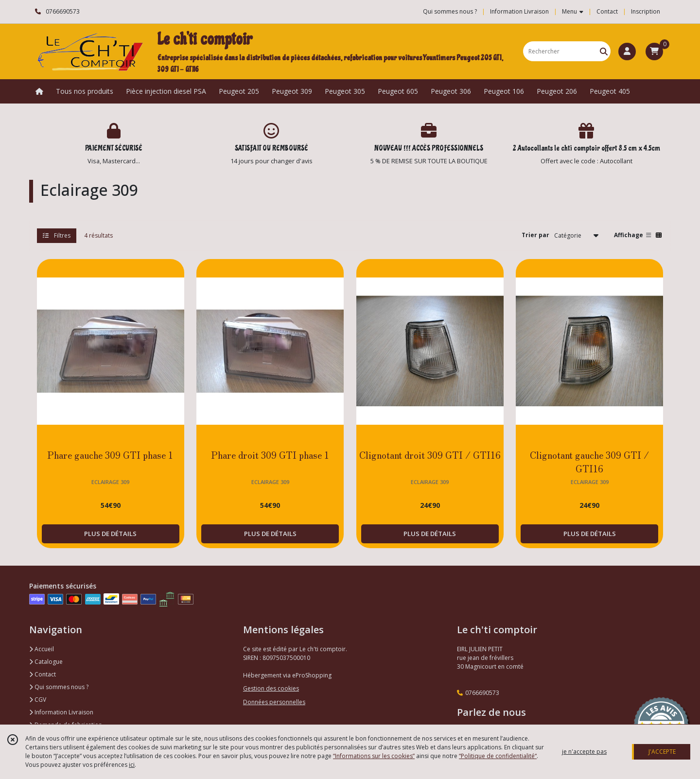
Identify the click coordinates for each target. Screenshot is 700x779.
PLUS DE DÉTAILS (110, 534)
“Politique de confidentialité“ (498, 756)
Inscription (646, 11)
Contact (607, 11)
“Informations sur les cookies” (374, 756)
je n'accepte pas (584, 752)
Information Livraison (61, 712)
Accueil (42, 649)
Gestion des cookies (271, 688)
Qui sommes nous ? (59, 687)
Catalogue (46, 662)
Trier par (535, 235)
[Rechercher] (604, 51)
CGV (38, 700)
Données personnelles (274, 702)
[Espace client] (627, 52)
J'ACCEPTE (662, 752)
